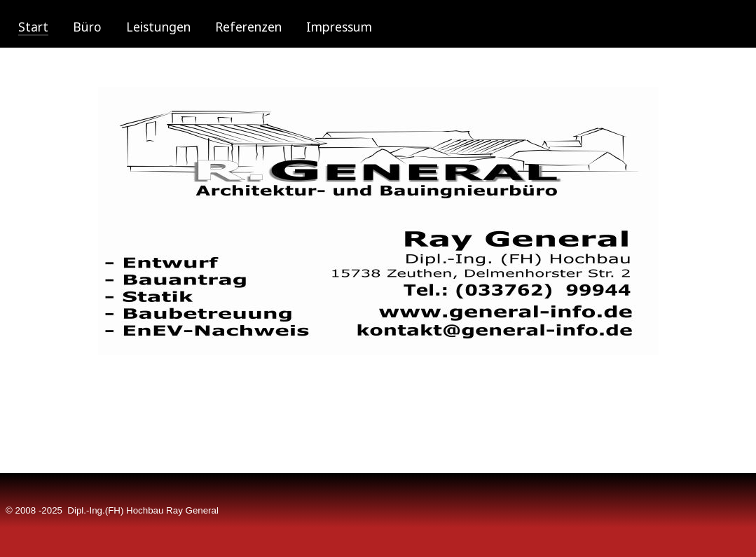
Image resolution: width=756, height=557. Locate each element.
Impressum (339, 27)
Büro (87, 27)
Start (33, 27)
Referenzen (248, 27)
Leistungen (158, 27)
